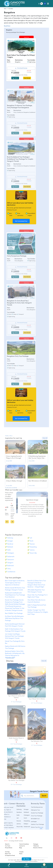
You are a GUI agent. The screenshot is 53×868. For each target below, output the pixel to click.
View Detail (27, 78)
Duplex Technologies (31, 861)
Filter (27, 859)
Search (44, 796)
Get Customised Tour (21, 221)
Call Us (15, 78)
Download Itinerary (22, 68)
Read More (7, 26)
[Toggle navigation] (48, 4)
